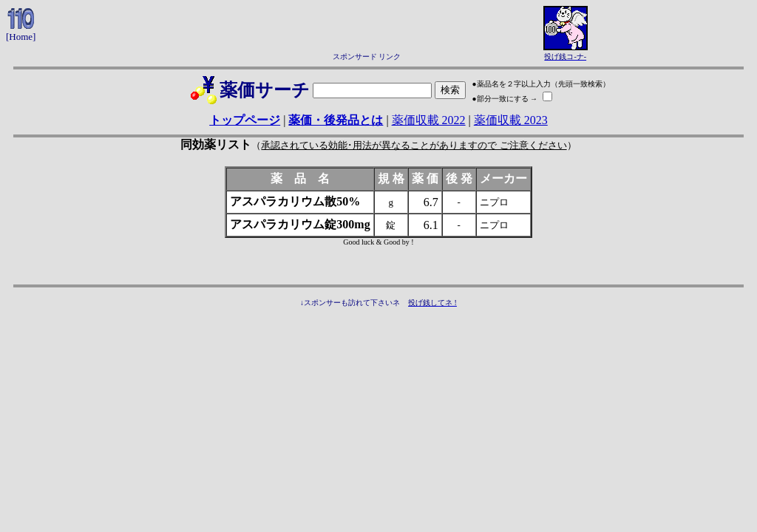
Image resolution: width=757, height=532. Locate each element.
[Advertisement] (367, 28)
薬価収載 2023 (511, 120)
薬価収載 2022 (429, 120)
